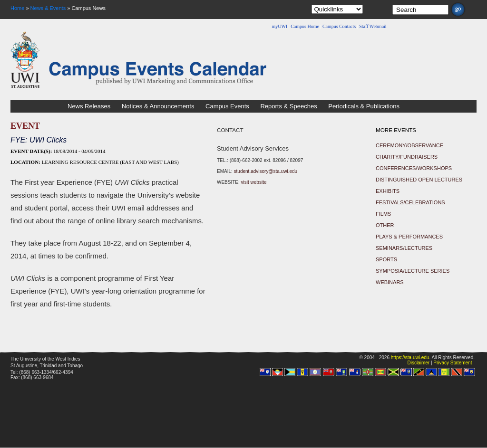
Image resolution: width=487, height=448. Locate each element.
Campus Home (305, 26)
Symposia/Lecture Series (413, 271)
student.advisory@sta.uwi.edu (266, 171)
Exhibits (388, 191)
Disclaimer (418, 363)
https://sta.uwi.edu (410, 357)
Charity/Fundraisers (407, 157)
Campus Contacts (339, 26)
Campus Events (227, 106)
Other (385, 225)
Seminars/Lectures (404, 248)
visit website (254, 182)
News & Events (48, 8)
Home (17, 8)
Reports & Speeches (288, 106)
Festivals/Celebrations (410, 202)
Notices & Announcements (158, 106)
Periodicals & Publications (364, 106)
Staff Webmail (373, 26)
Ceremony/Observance (409, 145)
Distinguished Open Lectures (419, 180)
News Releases (89, 106)
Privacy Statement (453, 363)
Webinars (390, 282)
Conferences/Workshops (414, 168)
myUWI (279, 26)
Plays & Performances (409, 237)
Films (383, 214)
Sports (386, 259)
